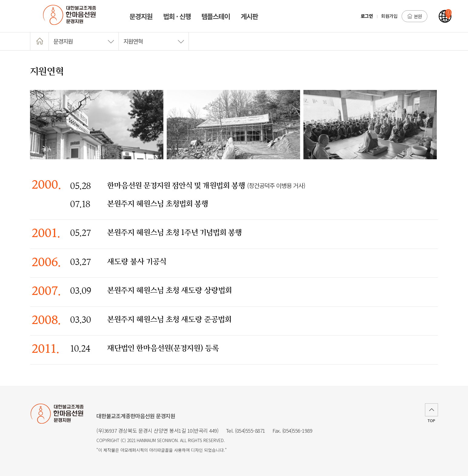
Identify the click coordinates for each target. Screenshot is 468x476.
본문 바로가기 (0, 0)
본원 (415, 16)
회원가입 (389, 16)
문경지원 (84, 41)
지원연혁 (154, 41)
